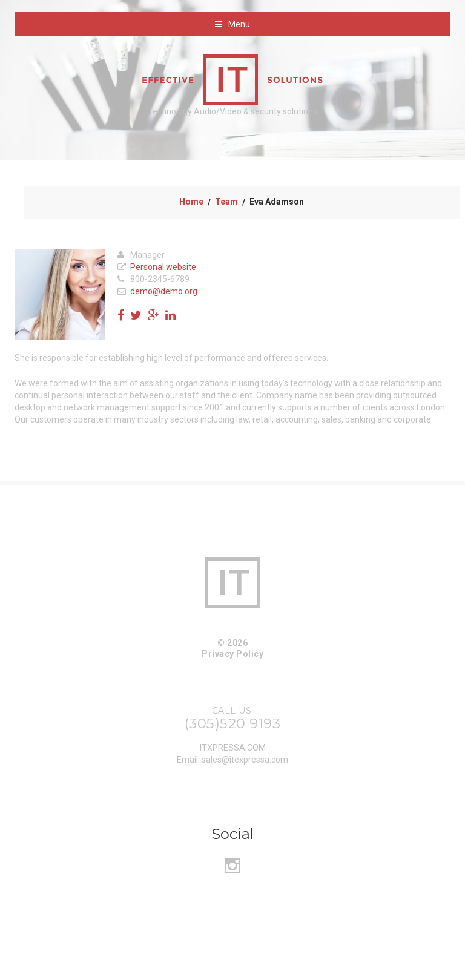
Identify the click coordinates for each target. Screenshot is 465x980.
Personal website (163, 267)
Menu (239, 24)
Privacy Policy (232, 654)
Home (191, 202)
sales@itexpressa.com (245, 760)
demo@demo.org (164, 291)
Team (226, 202)
